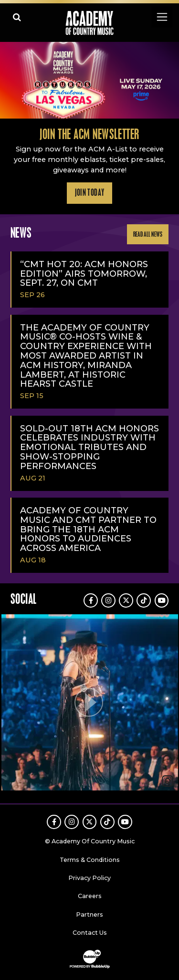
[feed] (89, 704)
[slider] (89, 80)
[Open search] (17, 17)
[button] (90, 702)
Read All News (148, 235)
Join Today (90, 193)
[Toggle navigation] (162, 17)
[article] (89, 704)
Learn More (10, 57)
